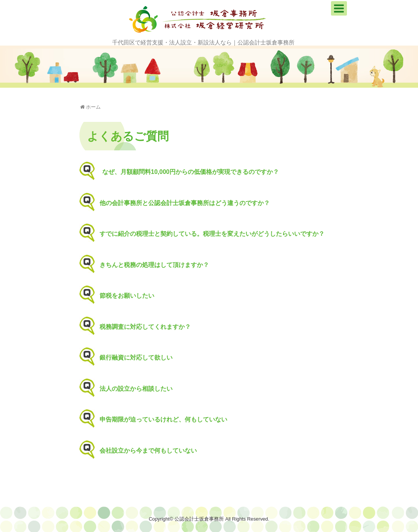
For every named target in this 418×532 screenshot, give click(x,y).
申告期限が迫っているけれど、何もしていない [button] (158, 420)
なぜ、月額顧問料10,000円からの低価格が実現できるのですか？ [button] (185, 172)
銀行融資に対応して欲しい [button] (131, 358)
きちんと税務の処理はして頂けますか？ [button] (149, 265)
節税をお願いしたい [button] (122, 296)
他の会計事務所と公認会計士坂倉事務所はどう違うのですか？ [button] (180, 203)
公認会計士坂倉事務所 (199, 519)
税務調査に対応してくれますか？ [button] (140, 327)
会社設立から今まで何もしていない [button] (143, 451)
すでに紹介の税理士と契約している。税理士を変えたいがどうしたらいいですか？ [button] (207, 234)
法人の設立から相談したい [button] (131, 389)
